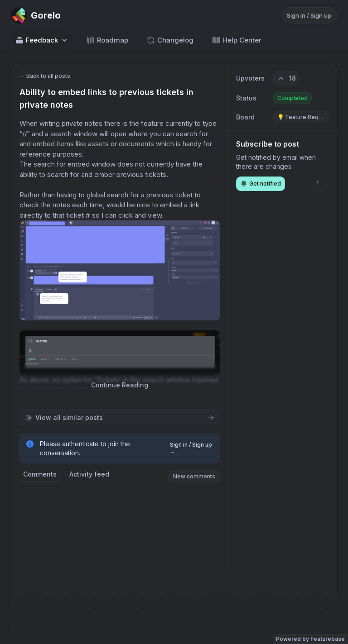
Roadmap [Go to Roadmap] (107, 40)
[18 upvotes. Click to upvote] (286, 78)
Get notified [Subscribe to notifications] (261, 184)
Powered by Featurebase (310, 639)
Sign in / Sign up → (191, 448)
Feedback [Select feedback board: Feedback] (42, 40)
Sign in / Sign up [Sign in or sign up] (309, 15)
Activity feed (89, 474)
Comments (40, 474)
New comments (194, 476)
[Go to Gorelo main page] (36, 15)
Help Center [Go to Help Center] (237, 40)
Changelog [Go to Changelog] (170, 40)
